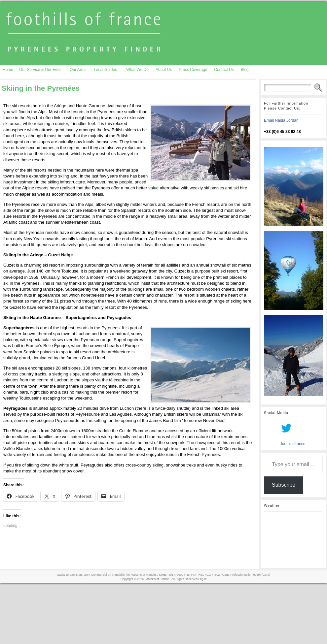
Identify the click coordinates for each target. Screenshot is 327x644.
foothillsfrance (293, 444)
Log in (203, 579)
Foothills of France (157, 579)
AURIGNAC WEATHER (293, 540)
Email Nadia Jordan (281, 120)
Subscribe (284, 485)
